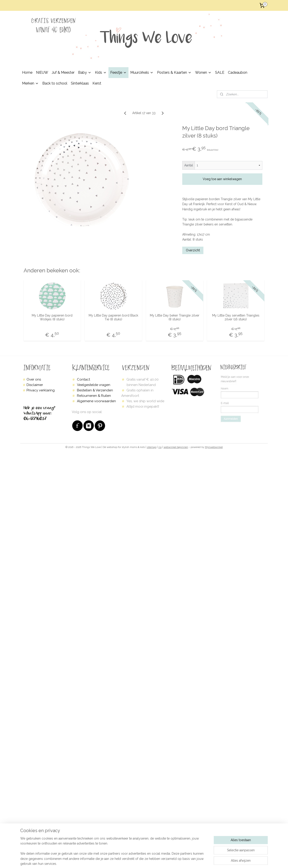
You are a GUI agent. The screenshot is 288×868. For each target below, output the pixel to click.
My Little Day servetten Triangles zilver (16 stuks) (236, 317)
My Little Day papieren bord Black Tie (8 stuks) (113, 317)
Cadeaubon (238, 72)
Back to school (55, 83)
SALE (220, 72)
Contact (83, 379)
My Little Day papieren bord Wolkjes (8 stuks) (52, 317)
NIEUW (42, 72)
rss (160, 447)
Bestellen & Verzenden (95, 390)
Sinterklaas (80, 83)
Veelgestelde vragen (94, 385)
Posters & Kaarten (174, 72)
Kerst (97, 83)
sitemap (152, 447)
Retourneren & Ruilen (94, 396)
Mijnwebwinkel (214, 447)
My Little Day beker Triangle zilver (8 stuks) (175, 317)
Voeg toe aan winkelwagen (222, 179)
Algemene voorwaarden (96, 401)
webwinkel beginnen (176, 447)
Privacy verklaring (41, 390)
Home (27, 72)
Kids (101, 72)
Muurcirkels (142, 72)
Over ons (34, 379)
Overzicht (193, 250)
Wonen (203, 72)
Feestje (118, 72)
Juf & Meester (63, 72)
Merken (30, 83)
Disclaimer (35, 385)
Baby (85, 72)
